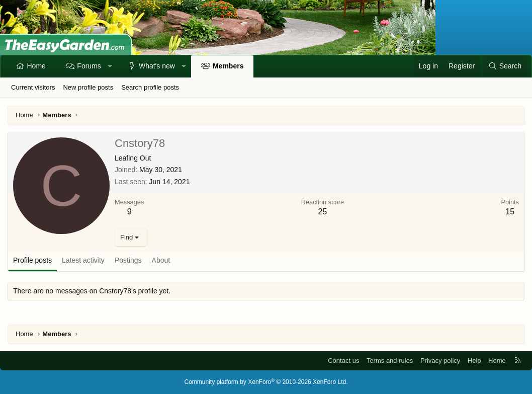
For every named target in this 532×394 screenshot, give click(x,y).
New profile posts (88, 87)
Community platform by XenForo (266, 382)
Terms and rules (390, 361)
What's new (157, 66)
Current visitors (33, 87)
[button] (110, 66)
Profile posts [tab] (32, 260)
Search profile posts (150, 87)
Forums (89, 66)
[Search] (505, 66)
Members (228, 66)
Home (36, 66)
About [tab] (161, 260)
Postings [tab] (128, 260)
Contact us (343, 361)
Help (474, 361)
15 (510, 212)
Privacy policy (440, 361)
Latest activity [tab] (83, 260)
